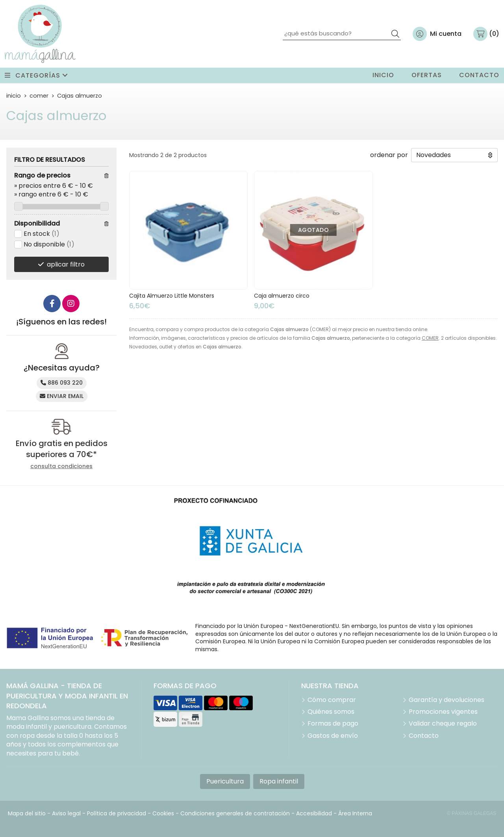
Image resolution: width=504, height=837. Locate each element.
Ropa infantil (279, 781)
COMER (430, 338)
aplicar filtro (66, 264)
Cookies (163, 813)
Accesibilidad (314, 813)
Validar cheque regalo (443, 724)
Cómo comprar (332, 700)
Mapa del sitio (27, 813)
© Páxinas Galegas (472, 813)
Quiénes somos (331, 712)
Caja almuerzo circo (282, 296)
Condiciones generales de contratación (235, 813)
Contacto (424, 736)
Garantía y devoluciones (447, 700)
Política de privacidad (117, 813)
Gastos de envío (333, 736)
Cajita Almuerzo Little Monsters (172, 296)
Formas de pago (333, 724)
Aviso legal (66, 813)
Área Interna (355, 813)
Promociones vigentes (443, 712)
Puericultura (225, 781)
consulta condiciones (61, 466)
